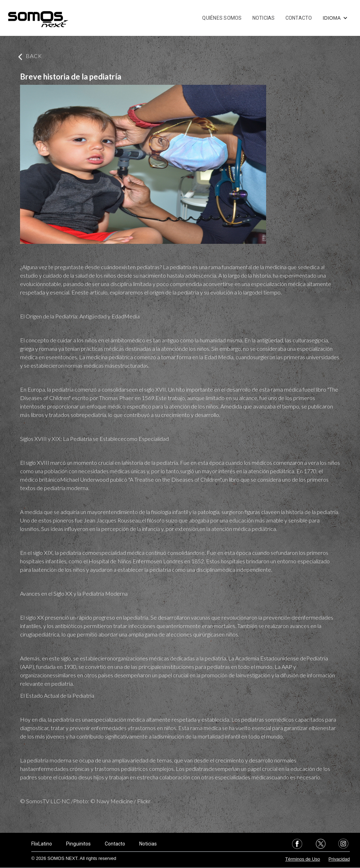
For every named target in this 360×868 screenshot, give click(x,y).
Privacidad (339, 859)
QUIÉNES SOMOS (222, 18)
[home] (38, 18)
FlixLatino (42, 844)
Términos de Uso (303, 859)
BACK (34, 56)
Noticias (148, 844)
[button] (335, 18)
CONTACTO (299, 18)
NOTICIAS (264, 18)
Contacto (115, 844)
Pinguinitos (78, 844)
